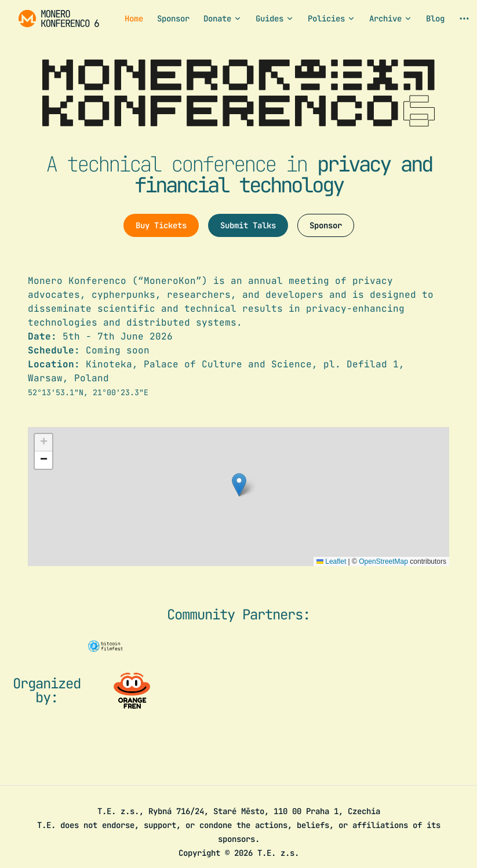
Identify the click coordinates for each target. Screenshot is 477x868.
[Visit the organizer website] (132, 691)
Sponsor (326, 225)
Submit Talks (248, 225)
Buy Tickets (161, 225)
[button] (239, 485)
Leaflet (331, 561)
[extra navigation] (464, 19)
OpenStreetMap (383, 561)
